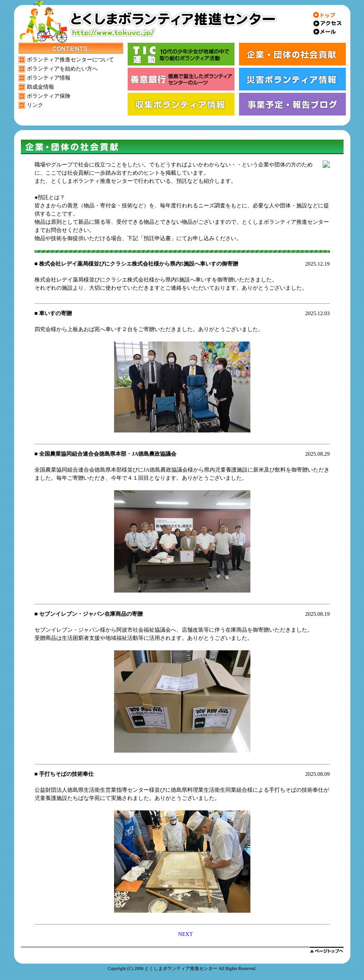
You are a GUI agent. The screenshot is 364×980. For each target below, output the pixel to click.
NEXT (185, 934)
